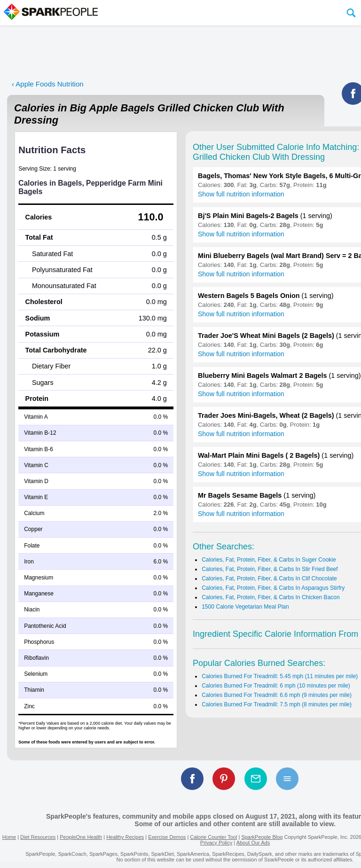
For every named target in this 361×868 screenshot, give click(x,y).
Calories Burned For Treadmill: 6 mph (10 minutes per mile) (276, 686)
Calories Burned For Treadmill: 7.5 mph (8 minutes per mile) (277, 704)
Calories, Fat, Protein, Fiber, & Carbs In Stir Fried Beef (270, 569)
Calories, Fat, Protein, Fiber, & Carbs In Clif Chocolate (269, 579)
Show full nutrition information (241, 194)
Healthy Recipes (125, 837)
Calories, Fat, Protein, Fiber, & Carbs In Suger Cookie (269, 560)
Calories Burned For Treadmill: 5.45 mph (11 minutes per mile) (280, 676)
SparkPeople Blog (262, 837)
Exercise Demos (167, 837)
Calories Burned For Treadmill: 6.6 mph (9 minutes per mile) (277, 695)
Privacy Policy (216, 843)
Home (9, 837)
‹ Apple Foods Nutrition (48, 84)
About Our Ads (253, 843)
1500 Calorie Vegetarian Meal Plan (245, 607)
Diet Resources (38, 837)
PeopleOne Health (81, 837)
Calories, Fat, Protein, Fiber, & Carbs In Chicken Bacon (271, 597)
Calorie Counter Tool (213, 837)
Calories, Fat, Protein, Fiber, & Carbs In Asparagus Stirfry (273, 588)
